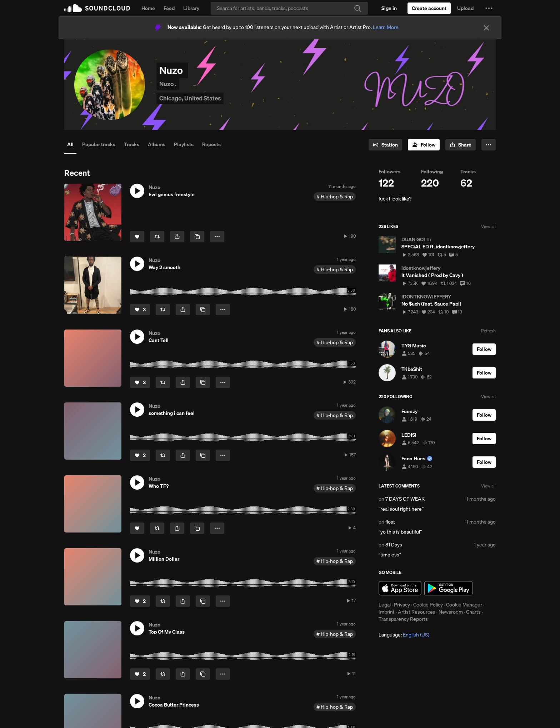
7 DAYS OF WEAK (405, 499)
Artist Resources (417, 612)
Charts (473, 612)
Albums (157, 144)
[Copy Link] (197, 237)
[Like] (137, 237)
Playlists (184, 144)
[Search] (289, 8)
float (390, 522)
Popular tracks (99, 144)
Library (191, 8)
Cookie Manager (464, 605)
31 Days (394, 545)
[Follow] (424, 145)
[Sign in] (389, 8)
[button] (489, 8)
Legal (385, 605)
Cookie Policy (428, 605)
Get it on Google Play (448, 588)
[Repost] (157, 237)
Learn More (386, 27)
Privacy (402, 605)
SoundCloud (97, 8)
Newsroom (451, 612)
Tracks (132, 144)
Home (148, 8)
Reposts (211, 144)
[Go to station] (385, 145)
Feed (169, 8)
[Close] (486, 28)
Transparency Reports (403, 619)
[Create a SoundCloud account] (429, 8)
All (70, 144)
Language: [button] (404, 635)
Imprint (387, 612)
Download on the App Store (400, 588)
